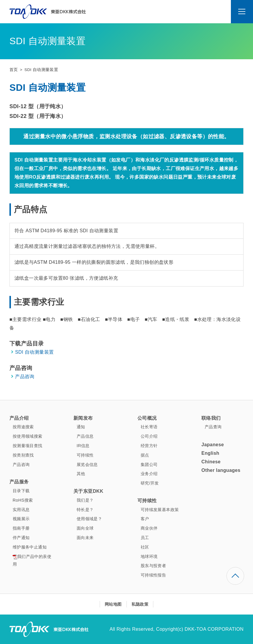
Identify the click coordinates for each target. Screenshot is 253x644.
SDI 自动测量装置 (34, 352)
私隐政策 (140, 604)
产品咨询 (25, 377)
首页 (14, 70)
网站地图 (113, 604)
